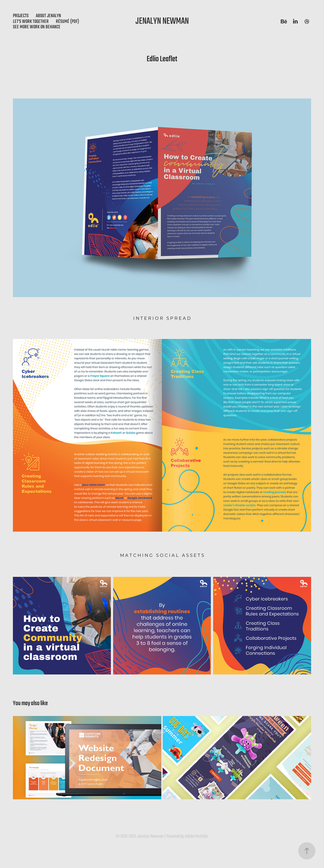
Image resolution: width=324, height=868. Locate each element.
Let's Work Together (31, 22)
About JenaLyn (48, 16)
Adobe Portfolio (196, 837)
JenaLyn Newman (162, 21)
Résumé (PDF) (67, 22)
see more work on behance (37, 27)
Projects (21, 16)
